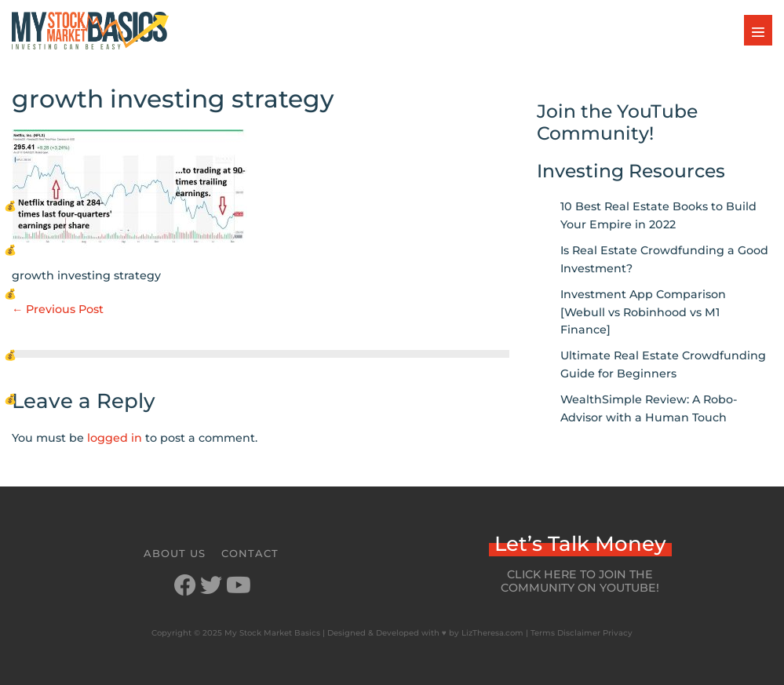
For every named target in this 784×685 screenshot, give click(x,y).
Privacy (618, 633)
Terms (543, 633)
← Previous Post (58, 309)
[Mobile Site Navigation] (758, 30)
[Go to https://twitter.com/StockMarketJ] (211, 587)
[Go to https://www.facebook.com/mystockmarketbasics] (185, 587)
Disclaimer (579, 633)
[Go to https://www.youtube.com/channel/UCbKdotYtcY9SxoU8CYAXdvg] (237, 587)
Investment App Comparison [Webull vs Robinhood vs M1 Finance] (643, 312)
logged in (115, 438)
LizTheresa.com (492, 633)
